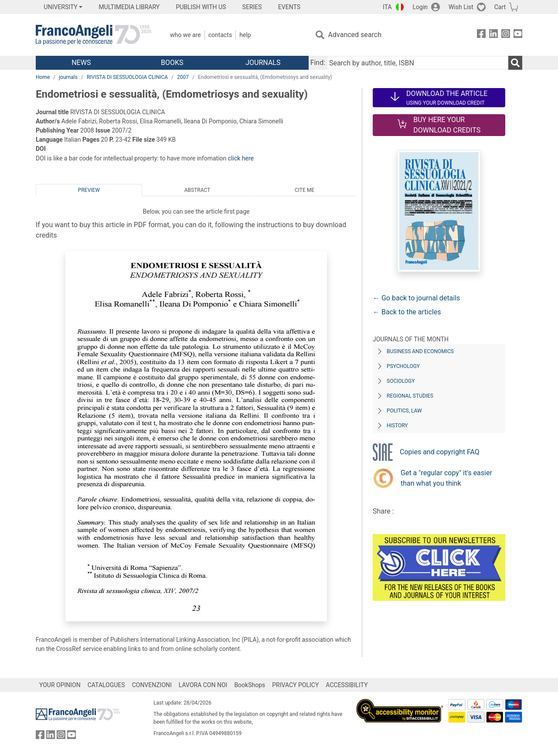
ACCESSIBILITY (347, 685)
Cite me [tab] (305, 190)
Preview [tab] (89, 190)
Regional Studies (410, 396)
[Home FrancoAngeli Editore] (94, 35)
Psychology (403, 366)
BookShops (250, 685)
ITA (387, 7)
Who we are (185, 35)
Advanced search (355, 35)
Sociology (401, 381)
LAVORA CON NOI (203, 685)
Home (43, 77)
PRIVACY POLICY (295, 685)
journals (68, 77)
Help (245, 35)
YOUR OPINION (60, 685)
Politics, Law (404, 411)
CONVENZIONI (152, 685)
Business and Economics (420, 351)
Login (420, 7)
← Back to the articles (407, 312)
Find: (318, 63)
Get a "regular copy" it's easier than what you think (446, 478)
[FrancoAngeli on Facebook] (481, 35)
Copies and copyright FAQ (440, 452)
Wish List (461, 7)
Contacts (220, 35)
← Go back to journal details (416, 298)
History (397, 426)
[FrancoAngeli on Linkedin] (493, 35)
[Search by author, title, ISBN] (418, 63)
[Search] (515, 63)
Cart (500, 7)
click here (241, 158)
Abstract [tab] (197, 190)
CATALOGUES (106, 685)
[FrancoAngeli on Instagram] (506, 35)
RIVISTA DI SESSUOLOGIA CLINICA (127, 77)
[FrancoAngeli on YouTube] (518, 35)
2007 (183, 77)
